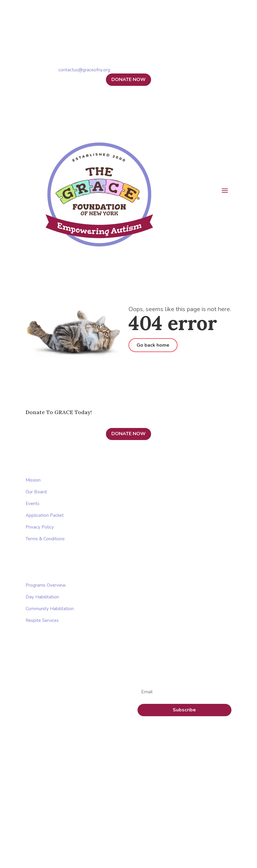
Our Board (36, 492)
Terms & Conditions (45, 539)
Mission (33, 480)
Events (33, 504)
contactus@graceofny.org (84, 70)
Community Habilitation (50, 609)
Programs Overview (46, 585)
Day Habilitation (42, 597)
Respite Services (42, 620)
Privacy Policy (40, 527)
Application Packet (45, 515)
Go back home (153, 345)
